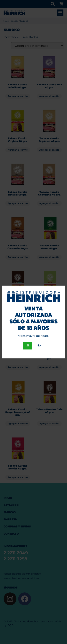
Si (28, 345)
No (39, 345)
